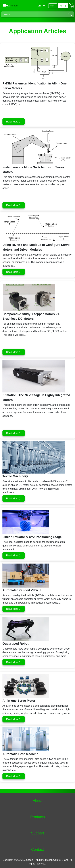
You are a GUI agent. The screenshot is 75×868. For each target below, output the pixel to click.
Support (37, 833)
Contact (37, 850)
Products (37, 817)
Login (53, 6)
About (37, 801)
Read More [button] (12, 122)
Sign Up (63, 6)
